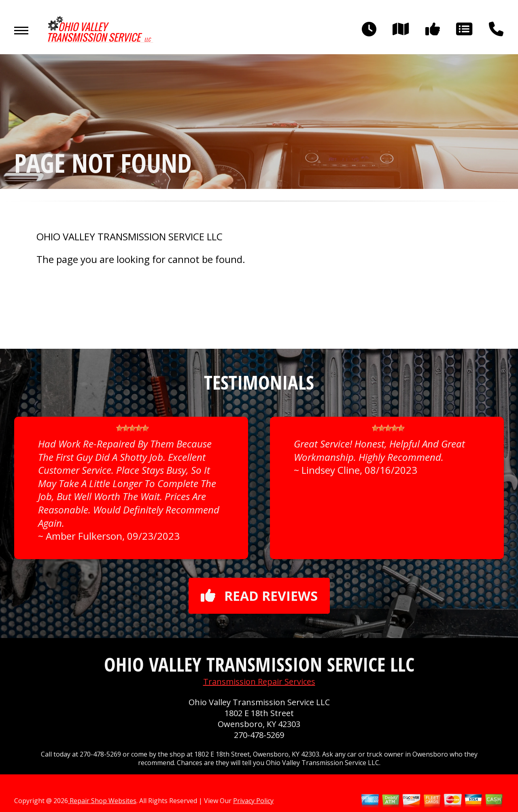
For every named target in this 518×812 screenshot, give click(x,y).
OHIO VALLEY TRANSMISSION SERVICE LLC (129, 237)
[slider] (132, 428)
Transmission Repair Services (259, 682)
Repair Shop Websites (102, 801)
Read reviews (259, 596)
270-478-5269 (259, 735)
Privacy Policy (253, 801)
